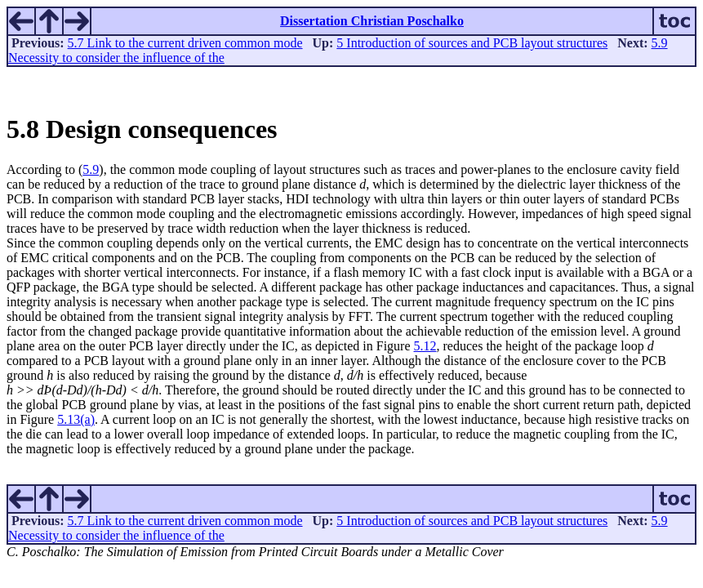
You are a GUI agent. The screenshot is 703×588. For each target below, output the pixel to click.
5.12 (425, 346)
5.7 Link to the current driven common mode (185, 43)
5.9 (91, 169)
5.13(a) (76, 419)
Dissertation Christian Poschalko (372, 21)
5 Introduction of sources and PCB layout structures (472, 43)
